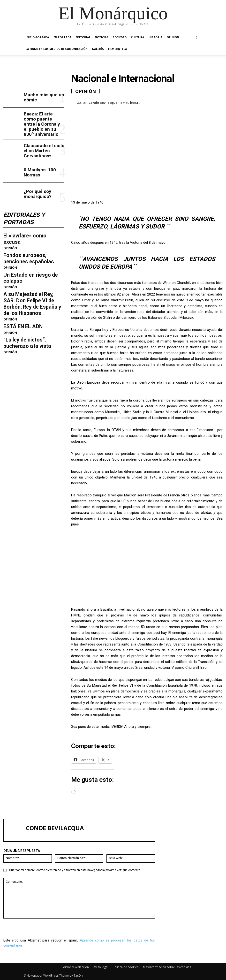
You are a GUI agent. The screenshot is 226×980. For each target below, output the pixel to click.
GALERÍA (98, 49)
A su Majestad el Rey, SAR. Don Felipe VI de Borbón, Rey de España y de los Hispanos (32, 275)
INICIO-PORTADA (37, 37)
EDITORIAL (83, 37)
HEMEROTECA (118, 49)
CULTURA (138, 37)
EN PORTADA (62, 37)
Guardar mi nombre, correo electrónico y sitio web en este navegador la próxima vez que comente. (75, 870)
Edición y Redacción (75, 967)
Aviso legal (101, 967)
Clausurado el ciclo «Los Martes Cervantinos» (40, 140)
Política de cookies (126, 967)
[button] (197, 37)
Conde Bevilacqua (103, 103)
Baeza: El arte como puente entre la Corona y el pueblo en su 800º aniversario (44, 118)
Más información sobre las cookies (167, 967)
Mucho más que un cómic (40, 96)
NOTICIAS (102, 37)
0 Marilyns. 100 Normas (44, 162)
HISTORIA (155, 37)
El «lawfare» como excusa (29, 223)
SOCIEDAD (120, 37)
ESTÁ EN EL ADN (20, 292)
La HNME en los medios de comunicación (57, 49)
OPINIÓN (173, 37)
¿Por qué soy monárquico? (35, 183)
